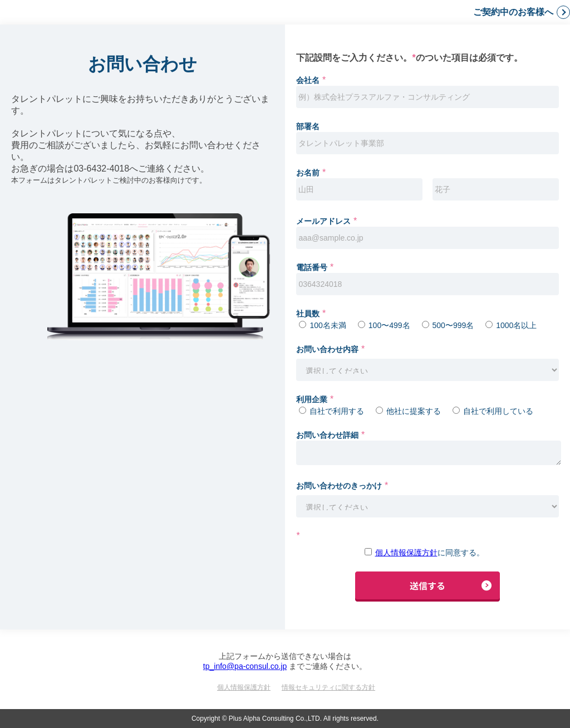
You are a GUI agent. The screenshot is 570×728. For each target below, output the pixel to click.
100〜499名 (389, 325)
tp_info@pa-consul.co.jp (245, 666)
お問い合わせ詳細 (327, 435)
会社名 (308, 80)
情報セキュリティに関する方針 (328, 687)
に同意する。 (430, 553)
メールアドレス (323, 221)
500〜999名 (453, 325)
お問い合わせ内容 (327, 349)
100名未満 (328, 325)
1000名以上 (516, 325)
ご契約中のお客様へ (513, 12)
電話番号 (312, 267)
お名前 (308, 173)
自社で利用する (337, 411)
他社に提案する (414, 411)
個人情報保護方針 (406, 553)
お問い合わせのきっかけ (339, 486)
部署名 (308, 126)
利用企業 (312, 399)
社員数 (308, 314)
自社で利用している (498, 411)
